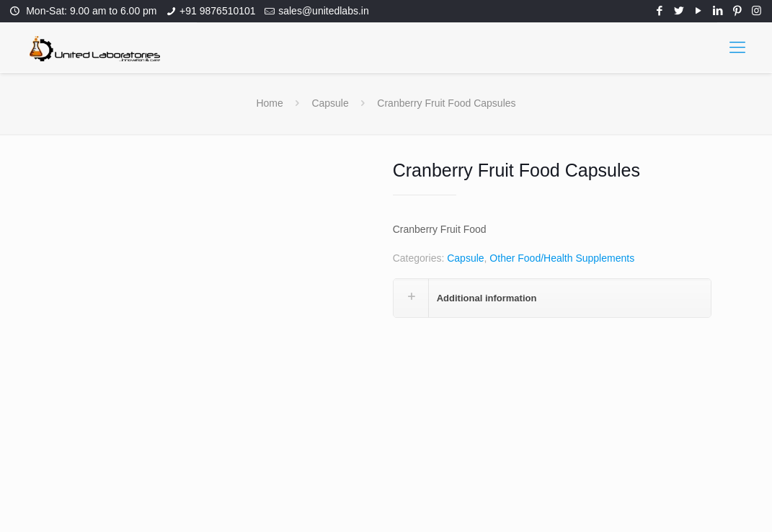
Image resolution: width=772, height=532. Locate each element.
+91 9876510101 (218, 11)
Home (269, 103)
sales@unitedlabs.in (324, 11)
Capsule (330, 103)
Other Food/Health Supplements (562, 258)
